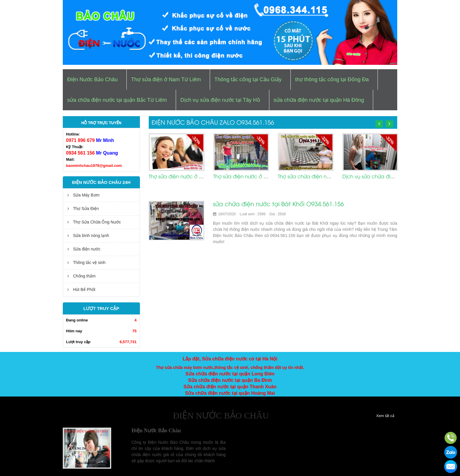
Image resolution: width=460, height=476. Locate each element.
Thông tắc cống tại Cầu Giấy (248, 79)
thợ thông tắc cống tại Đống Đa (332, 79)
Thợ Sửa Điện (83, 209)
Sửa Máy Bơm (83, 195)
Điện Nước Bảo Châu (92, 79)
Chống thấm (82, 276)
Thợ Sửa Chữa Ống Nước (94, 222)
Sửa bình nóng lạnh (88, 236)
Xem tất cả (385, 416)
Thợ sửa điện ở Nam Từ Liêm (166, 79)
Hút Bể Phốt (81, 289)
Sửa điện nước (84, 249)
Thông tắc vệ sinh (87, 262)
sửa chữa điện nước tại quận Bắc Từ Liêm (117, 100)
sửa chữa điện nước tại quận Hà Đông (319, 100)
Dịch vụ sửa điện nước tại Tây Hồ (220, 100)
